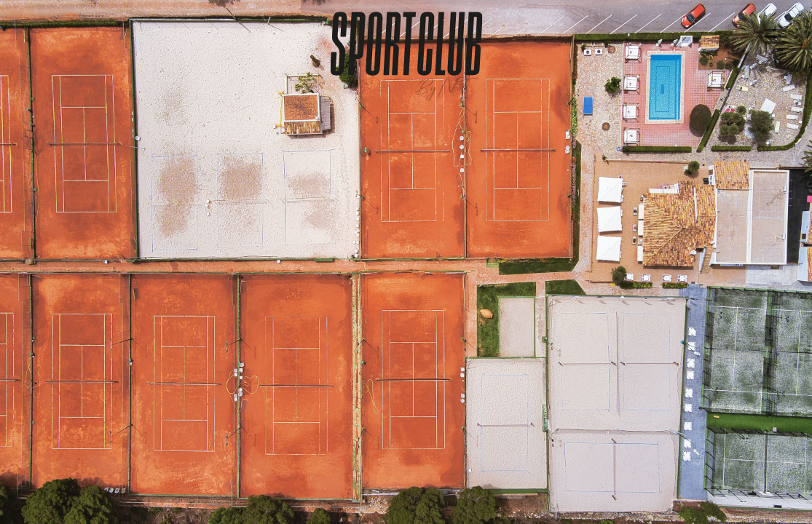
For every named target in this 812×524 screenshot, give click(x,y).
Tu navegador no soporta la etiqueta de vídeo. (406, 262)
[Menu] (776, 36)
